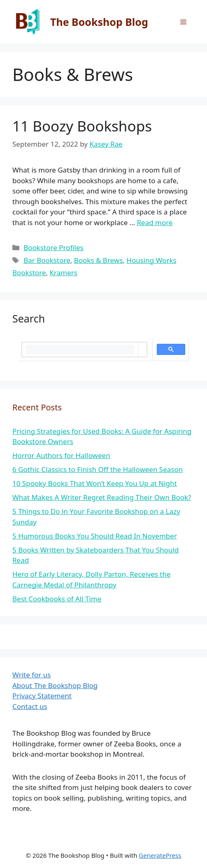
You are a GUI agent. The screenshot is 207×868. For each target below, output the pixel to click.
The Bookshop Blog (99, 22)
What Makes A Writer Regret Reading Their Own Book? (102, 497)
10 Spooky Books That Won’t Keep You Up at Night (95, 483)
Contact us (30, 706)
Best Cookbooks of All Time (57, 599)
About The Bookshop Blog (55, 685)
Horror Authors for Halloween (61, 455)
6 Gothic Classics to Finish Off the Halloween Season (98, 469)
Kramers (64, 273)
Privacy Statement (42, 696)
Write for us (31, 675)
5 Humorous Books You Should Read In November (95, 536)
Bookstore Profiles (53, 248)
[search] (80, 350)
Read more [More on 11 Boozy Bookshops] (155, 222)
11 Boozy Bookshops (82, 126)
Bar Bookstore (47, 260)
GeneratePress (160, 855)
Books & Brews (99, 260)
